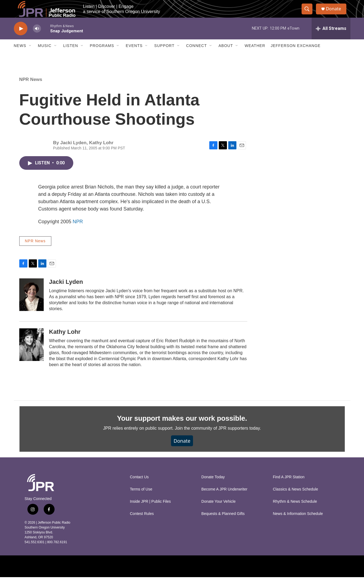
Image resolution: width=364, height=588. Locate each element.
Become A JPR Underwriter (224, 500)
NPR (78, 232)
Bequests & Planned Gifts (223, 525)
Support (164, 56)
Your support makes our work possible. (182, 429)
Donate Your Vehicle (219, 512)
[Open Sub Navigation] (30, 56)
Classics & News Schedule (295, 500)
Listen (71, 56)
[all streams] (331, 39)
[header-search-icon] (309, 14)
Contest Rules (142, 525)
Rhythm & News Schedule (295, 512)
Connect (197, 56)
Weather (255, 56)
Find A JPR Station (289, 488)
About (226, 56)
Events (134, 56)
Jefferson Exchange (296, 56)
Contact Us (139, 488)
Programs (102, 56)
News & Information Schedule (298, 525)
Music (45, 56)
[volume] (37, 40)
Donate (337, 14)
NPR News (31, 90)
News (20, 56)
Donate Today (213, 488)
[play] (21, 40)
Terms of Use (141, 500)
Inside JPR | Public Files (151, 512)
